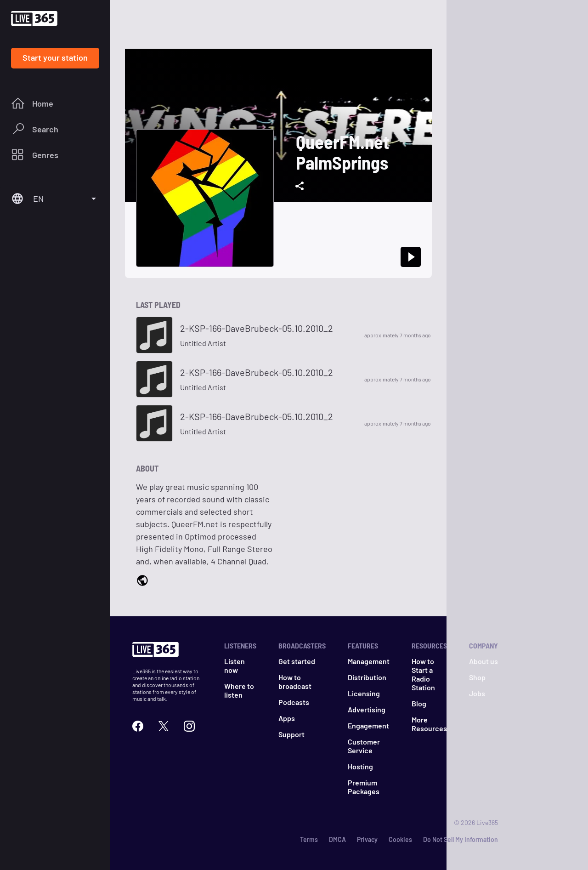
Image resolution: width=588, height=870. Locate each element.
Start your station (55, 57)
